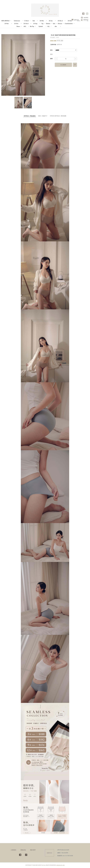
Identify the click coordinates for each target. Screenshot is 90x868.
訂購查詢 (14, 850)
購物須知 (23, 850)
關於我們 (33, 850)
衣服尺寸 (43, 116)
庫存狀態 (58, 116)
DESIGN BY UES (61, 865)
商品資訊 (30, 116)
